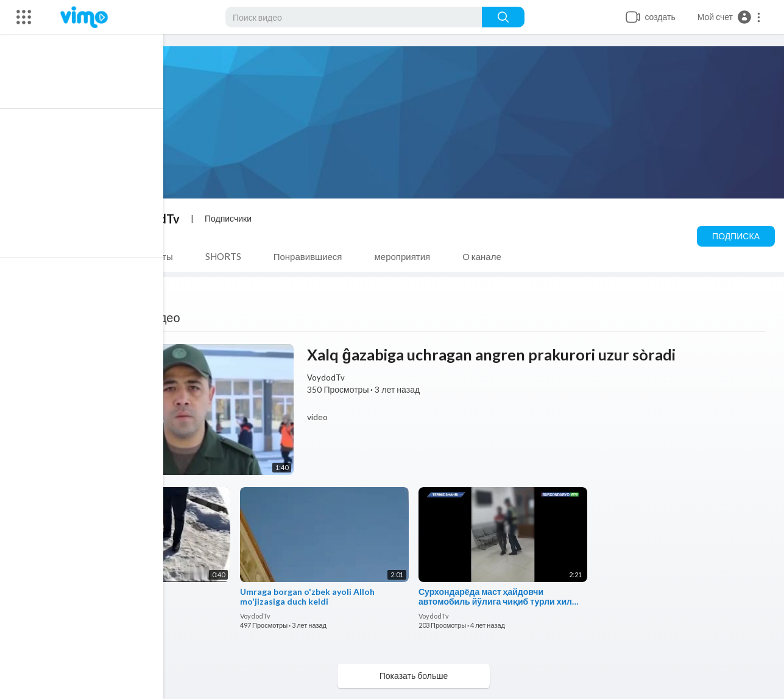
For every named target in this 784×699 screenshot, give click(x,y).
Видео (87, 256)
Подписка (736, 236)
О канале (487, 256)
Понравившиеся (313, 256)
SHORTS (229, 256)
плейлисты (155, 256)
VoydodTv (157, 219)
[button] (729, 17)
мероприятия (408, 256)
